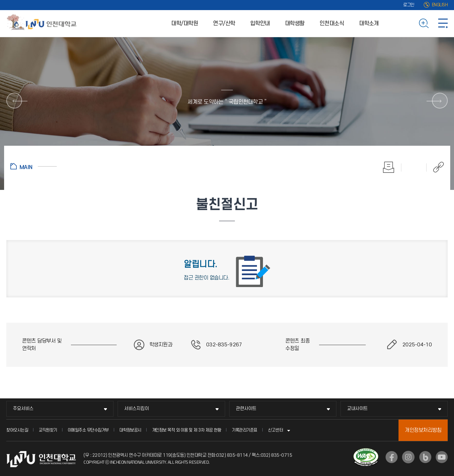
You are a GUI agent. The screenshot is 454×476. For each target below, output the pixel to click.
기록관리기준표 (244, 430)
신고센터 (276, 430)
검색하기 (424, 23)
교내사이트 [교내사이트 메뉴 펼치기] (357, 409)
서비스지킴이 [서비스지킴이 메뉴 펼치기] (137, 409)
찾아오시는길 (17, 430)
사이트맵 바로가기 (443, 23)
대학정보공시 (130, 430)
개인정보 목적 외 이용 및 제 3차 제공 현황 (187, 430)
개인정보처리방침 (423, 430)
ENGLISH (440, 5)
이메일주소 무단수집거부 (88, 430)
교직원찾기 (48, 430)
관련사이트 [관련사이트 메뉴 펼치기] (246, 409)
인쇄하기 (389, 167)
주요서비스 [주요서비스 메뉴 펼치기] (23, 409)
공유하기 (435, 167)
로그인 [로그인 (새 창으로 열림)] (409, 5)
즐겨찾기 (414, 167)
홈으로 (34, 166)
